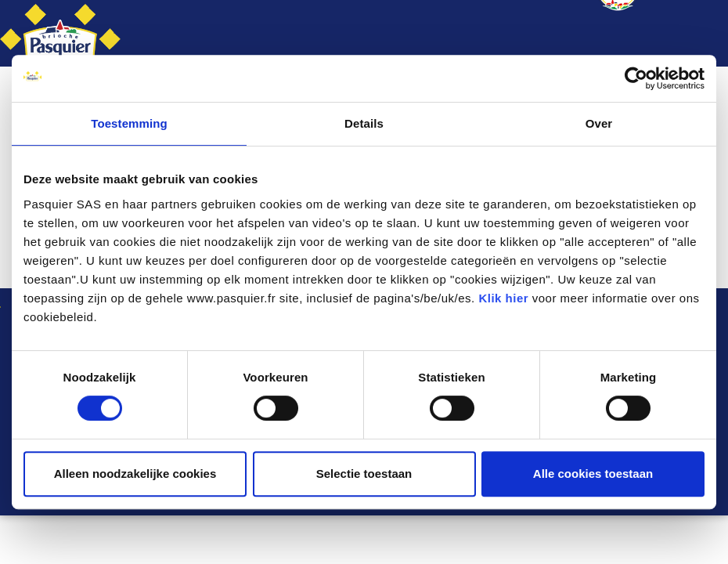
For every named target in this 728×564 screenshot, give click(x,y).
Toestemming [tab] (129, 123)
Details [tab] (364, 123)
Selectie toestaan (364, 474)
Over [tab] (599, 123)
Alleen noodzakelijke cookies (135, 474)
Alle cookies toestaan (593, 474)
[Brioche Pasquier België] (60, 33)
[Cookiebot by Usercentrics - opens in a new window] (636, 78)
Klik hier (503, 298)
